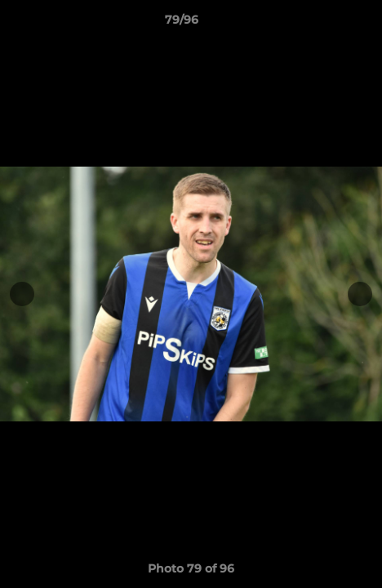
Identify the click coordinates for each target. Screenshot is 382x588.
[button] (323, 24)
